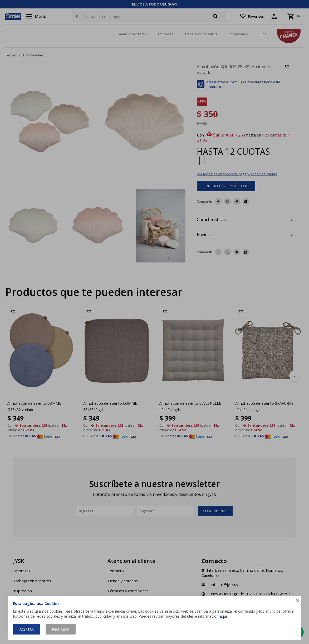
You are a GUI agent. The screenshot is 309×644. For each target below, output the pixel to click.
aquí (223, 616)
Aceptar (27, 629)
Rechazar (61, 629)
